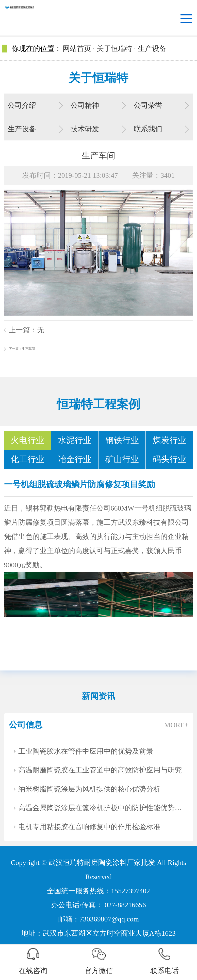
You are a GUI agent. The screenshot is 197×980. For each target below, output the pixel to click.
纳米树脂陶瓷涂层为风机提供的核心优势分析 (89, 789)
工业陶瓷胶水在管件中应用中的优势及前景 (86, 751)
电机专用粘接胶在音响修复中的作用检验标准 (89, 827)
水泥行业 (75, 440)
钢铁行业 (122, 440)
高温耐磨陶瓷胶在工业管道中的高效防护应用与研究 (100, 770)
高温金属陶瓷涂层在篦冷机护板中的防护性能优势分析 (101, 808)
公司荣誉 (148, 105)
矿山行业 (122, 459)
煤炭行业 (169, 440)
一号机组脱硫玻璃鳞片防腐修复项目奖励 (79, 484)
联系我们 (148, 129)
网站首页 (77, 49)
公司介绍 (22, 105)
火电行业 (27, 440)
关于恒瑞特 (114, 49)
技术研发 (85, 129)
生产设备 (152, 49)
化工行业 (27, 459)
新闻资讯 (98, 696)
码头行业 (169, 459)
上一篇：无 (26, 330)
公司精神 (85, 105)
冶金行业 (75, 459)
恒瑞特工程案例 (99, 404)
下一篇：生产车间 (22, 349)
